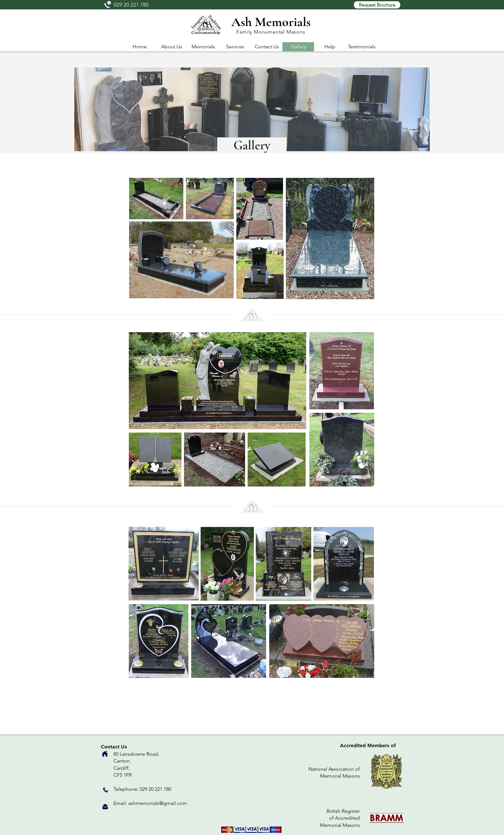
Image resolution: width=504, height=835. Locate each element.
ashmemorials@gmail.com (158, 803)
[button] (377, 5)
